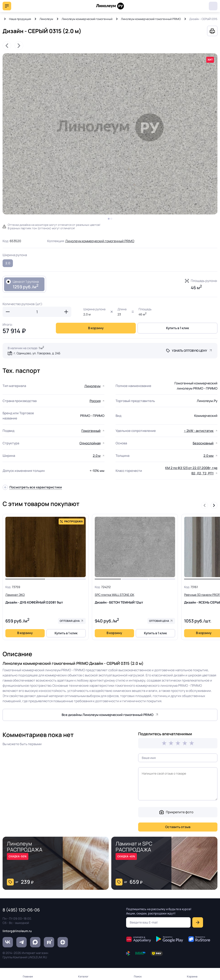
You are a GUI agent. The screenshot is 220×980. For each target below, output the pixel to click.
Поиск (138, 976)
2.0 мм (209, 456)
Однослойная (90, 443)
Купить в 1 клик (178, 328)
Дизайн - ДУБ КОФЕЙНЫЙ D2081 (46, 598)
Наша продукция (20, 19)
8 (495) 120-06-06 (213, 6)
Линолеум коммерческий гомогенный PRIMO (151, 19)
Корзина (192, 976)
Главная (28, 976)
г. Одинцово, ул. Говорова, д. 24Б (37, 353)
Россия (95, 401)
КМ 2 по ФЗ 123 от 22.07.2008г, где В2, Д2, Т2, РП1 (191, 471)
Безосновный (203, 443)
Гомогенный (91, 431)
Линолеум (46, 19)
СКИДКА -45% (126, 856)
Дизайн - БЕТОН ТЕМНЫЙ (135, 598)
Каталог (83, 976)
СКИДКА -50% (18, 856)
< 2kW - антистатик (199, 431)
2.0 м (97, 456)
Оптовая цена (70, 621)
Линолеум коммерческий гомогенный (87, 19)
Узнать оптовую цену (189, 351)
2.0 (8, 263)
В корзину (96, 328)
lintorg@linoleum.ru (17, 931)
